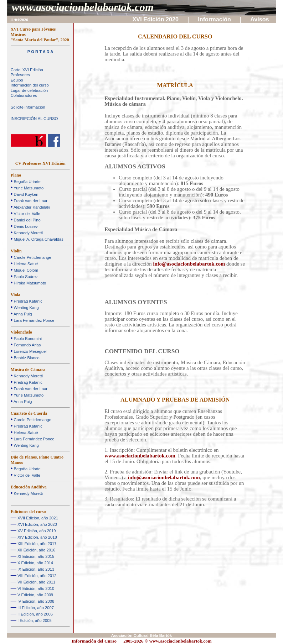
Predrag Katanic (27, 301)
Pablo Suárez (25, 277)
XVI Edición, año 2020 (37, 524)
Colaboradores (24, 95)
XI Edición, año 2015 (35, 556)
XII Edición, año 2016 (36, 550)
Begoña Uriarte (26, 182)
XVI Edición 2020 (156, 19)
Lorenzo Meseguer (30, 351)
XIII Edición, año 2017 (37, 544)
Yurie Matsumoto (28, 188)
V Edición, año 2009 (35, 595)
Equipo (17, 80)
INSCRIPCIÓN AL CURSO (34, 119)
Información (215, 19)
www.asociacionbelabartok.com (83, 7)
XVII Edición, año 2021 (37, 518)
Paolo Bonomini (27, 339)
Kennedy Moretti (28, 233)
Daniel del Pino (26, 220)
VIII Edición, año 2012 (37, 576)
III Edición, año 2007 (35, 608)
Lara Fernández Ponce (33, 320)
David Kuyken (25, 194)
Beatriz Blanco (26, 358)
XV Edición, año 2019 (36, 531)
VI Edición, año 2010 (35, 588)
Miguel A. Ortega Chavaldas (38, 239)
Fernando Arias (27, 345)
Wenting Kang (25, 308)
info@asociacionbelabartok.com (189, 264)
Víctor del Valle (26, 214)
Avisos (260, 19)
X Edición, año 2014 (35, 563)
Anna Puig (22, 314)
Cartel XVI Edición (27, 70)
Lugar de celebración (29, 90)
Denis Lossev (25, 226)
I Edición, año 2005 (34, 621)
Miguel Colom (25, 270)
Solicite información (28, 107)
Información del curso (30, 85)
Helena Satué (25, 264)
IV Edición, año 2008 (35, 601)
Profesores (20, 75)
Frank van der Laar (30, 201)
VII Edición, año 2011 (36, 582)
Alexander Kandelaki (31, 207)
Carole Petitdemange (32, 257)
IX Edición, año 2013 (35, 569)
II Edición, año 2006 (35, 614)
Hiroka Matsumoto (29, 283)
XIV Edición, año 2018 (37, 537)
